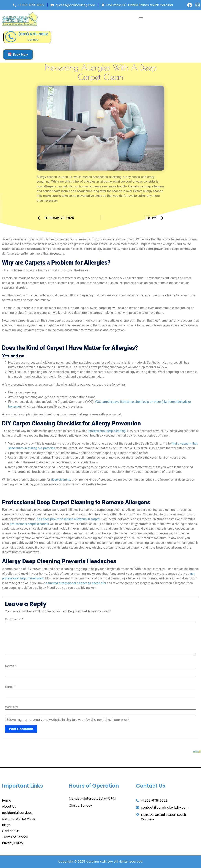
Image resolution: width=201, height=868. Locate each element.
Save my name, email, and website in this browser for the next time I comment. (69, 720)
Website (11, 707)
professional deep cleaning (107, 431)
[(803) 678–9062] (11, 37)
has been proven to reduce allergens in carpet (68, 519)
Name (11, 666)
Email (10, 687)
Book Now (18, 54)
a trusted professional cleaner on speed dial (76, 583)
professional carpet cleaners (29, 524)
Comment (14, 619)
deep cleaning (61, 480)
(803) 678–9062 (33, 34)
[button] (141, 19)
